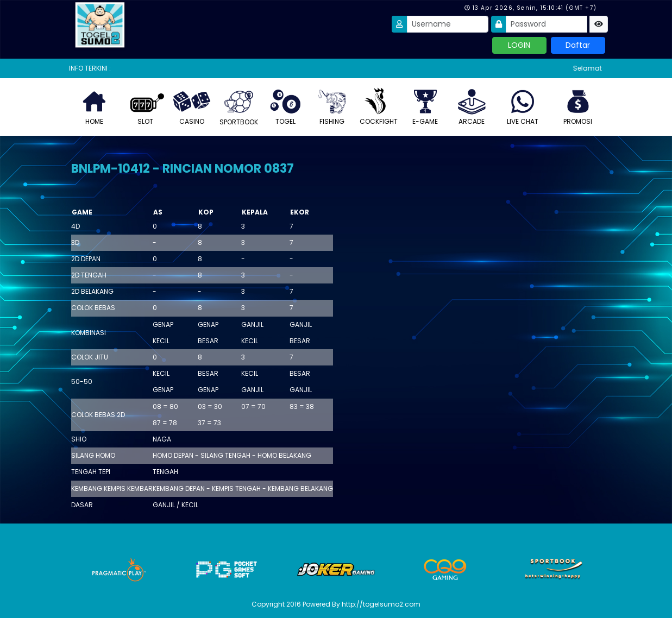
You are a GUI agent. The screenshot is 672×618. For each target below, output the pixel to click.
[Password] (547, 24)
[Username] (448, 24)
